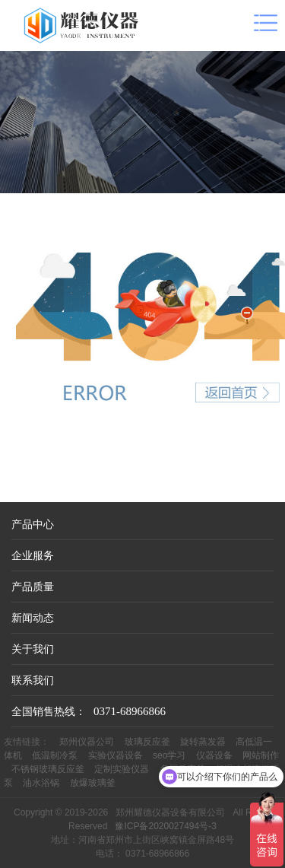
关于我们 (33, 649)
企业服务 (33, 555)
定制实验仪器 (122, 769)
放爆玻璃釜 (93, 783)
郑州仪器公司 (87, 742)
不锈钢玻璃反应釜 (48, 769)
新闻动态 (33, 618)
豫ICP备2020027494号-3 (165, 826)
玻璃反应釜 (147, 742)
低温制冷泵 (55, 755)
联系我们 (33, 680)
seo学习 (169, 755)
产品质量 (33, 587)
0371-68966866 (130, 711)
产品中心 (33, 524)
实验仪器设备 (116, 755)
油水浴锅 (41, 783)
